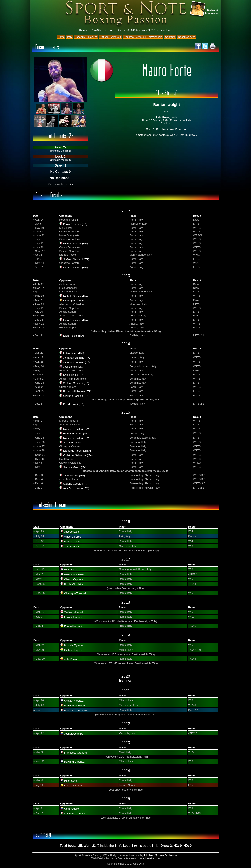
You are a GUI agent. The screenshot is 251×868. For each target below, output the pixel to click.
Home (61, 37)
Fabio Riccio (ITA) (74, 353)
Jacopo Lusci (72, 532)
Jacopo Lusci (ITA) (74, 475)
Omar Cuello (71, 809)
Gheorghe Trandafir (75, 593)
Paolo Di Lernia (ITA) (75, 224)
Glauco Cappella (74, 579)
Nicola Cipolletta (74, 584)
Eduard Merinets (74, 626)
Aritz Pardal (71, 659)
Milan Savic (71, 781)
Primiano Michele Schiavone (160, 855)
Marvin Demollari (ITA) (76, 429)
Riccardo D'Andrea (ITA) (77, 391)
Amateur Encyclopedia (149, 37)
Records (129, 37)
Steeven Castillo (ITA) (76, 443)
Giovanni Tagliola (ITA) (76, 396)
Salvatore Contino (75, 814)
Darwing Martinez (74, 762)
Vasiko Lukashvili (74, 612)
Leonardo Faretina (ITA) (77, 451)
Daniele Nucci (72, 542)
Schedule (80, 37)
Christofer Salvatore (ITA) (78, 455)
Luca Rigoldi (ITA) (74, 336)
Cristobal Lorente (74, 786)
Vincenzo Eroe (73, 537)
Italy (70, 37)
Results (93, 37)
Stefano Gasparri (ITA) (76, 259)
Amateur (116, 37)
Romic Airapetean (74, 706)
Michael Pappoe (74, 650)
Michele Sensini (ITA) (75, 244)
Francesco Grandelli (76, 710)
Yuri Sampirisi (72, 546)
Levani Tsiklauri (73, 617)
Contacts (170, 37)
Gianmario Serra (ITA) (76, 434)
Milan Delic (70, 570)
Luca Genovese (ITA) (75, 267)
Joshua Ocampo (74, 734)
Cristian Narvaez (74, 701)
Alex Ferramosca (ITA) (76, 488)
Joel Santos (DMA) (74, 367)
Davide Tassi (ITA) (74, 404)
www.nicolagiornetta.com (145, 858)
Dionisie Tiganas (74, 645)
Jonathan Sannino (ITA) (77, 358)
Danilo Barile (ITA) (74, 375)
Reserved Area (187, 37)
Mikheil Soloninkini (75, 574)
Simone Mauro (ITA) (75, 467)
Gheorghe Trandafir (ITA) (78, 301)
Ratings (104, 37)
